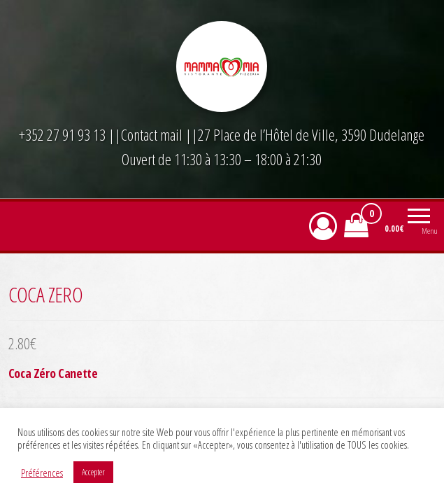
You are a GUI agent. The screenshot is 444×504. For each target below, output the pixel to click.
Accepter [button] (93, 472)
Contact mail (152, 134)
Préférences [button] (42, 472)
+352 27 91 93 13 (64, 134)
